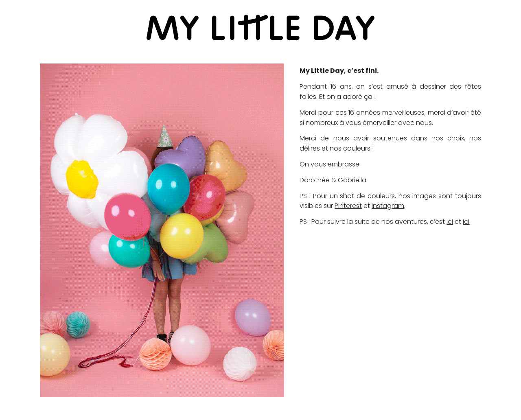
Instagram (388, 206)
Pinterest (348, 206)
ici (450, 222)
